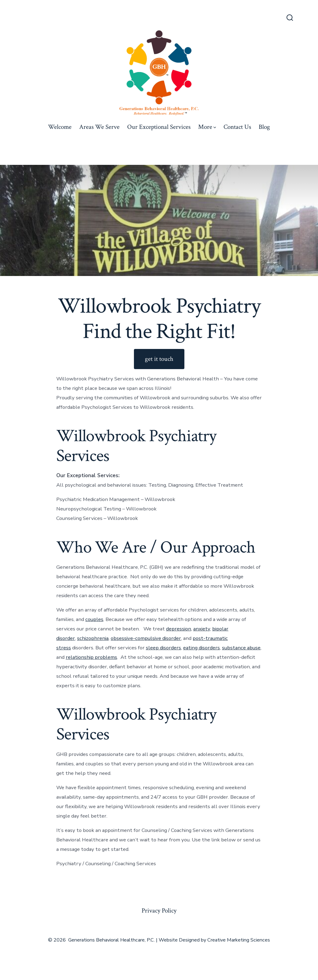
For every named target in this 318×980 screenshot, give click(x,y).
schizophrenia (93, 638)
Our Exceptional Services (159, 127)
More (207, 127)
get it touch (159, 359)
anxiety (202, 629)
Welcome (60, 127)
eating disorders (202, 648)
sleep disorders (163, 648)
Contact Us (237, 127)
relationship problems (91, 657)
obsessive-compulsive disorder (146, 638)
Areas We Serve (99, 127)
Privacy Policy (159, 911)
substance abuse (241, 648)
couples (94, 619)
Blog (264, 127)
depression (179, 629)
